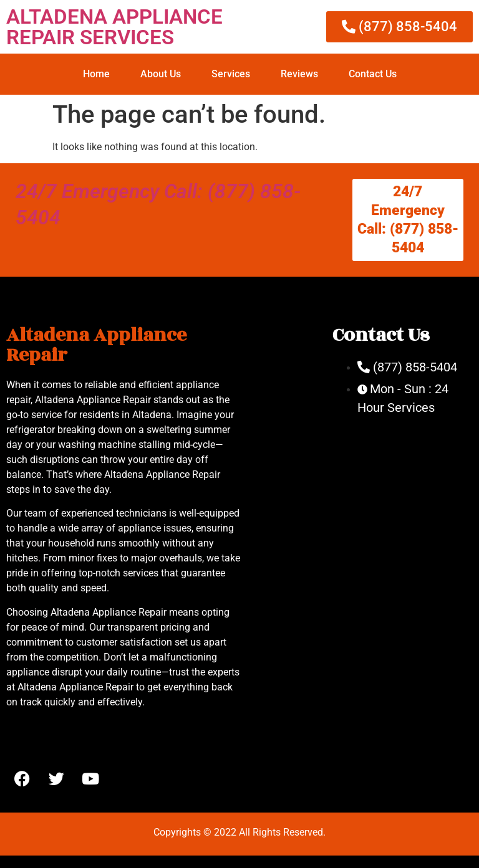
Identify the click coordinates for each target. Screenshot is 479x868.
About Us (161, 74)
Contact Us (373, 74)
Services (231, 74)
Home (96, 74)
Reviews (299, 74)
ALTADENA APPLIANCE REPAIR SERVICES (114, 27)
